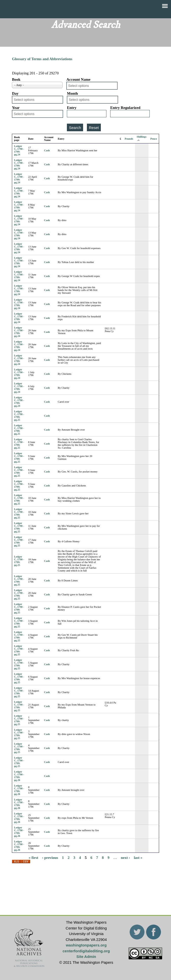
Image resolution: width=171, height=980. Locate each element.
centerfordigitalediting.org (86, 951)
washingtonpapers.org (86, 945)
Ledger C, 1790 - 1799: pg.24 (19, 150)
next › (125, 857)
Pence (154, 139)
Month (72, 93)
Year (16, 108)
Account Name (78, 79)
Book (16, 79)
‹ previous (50, 857)
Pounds (129, 139)
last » (138, 857)
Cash (47, 150)
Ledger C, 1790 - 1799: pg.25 (19, 416)
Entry (72, 108)
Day (15, 93)
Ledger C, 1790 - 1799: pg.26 (19, 776)
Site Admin (86, 957)
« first (33, 857)
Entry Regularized (125, 108)
